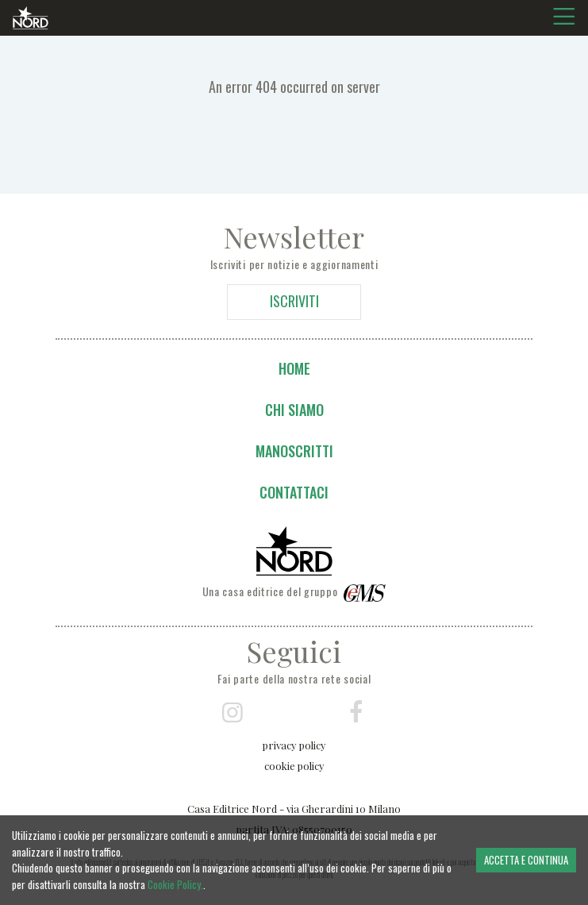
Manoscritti (294, 451)
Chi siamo (294, 410)
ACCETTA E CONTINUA (526, 860)
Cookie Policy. (175, 884)
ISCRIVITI (294, 301)
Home (294, 368)
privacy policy (294, 745)
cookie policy (294, 766)
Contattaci (294, 492)
